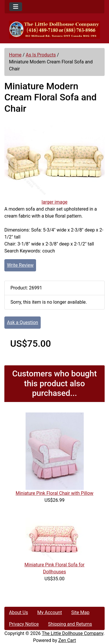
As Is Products (41, 55)
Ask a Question (23, 322)
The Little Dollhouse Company (73, 633)
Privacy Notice (24, 624)
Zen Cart (67, 640)
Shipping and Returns (70, 624)
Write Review (20, 265)
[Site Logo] (54, 30)
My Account (50, 612)
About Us (18, 612)
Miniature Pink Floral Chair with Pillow (55, 493)
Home (15, 55)
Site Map (80, 612)
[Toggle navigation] (16, 7)
